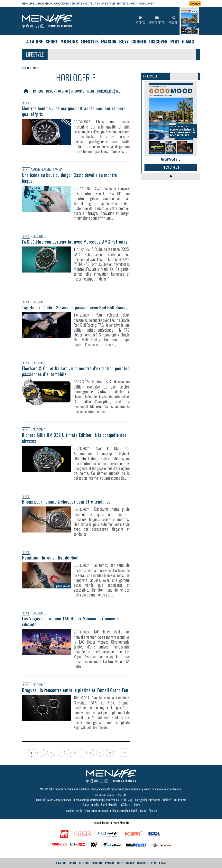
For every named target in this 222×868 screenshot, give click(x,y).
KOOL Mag (126, 800)
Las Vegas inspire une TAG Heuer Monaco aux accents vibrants (70, 621)
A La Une (35, 41)
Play (175, 41)
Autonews (66, 800)
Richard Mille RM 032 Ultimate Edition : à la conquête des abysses (74, 438)
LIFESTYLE (108, 4)
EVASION (123, 4)
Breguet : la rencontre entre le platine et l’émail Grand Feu (75, 690)
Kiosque (195, 4)
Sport (52, 41)
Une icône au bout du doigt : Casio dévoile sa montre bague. (69, 178)
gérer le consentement (96, 810)
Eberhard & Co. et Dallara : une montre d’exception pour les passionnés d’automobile (76, 371)
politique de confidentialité (123, 810)
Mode (91, 91)
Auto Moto (53, 800)
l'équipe (153, 810)
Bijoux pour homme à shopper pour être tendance (66, 502)
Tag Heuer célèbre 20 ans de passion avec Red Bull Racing (75, 307)
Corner (139, 41)
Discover (158, 41)
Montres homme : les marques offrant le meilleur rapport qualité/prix (74, 111)
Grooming (78, 91)
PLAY (135, 4)
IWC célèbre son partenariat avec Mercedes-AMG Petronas (75, 242)
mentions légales (74, 810)
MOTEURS (91, 4)
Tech (119, 91)
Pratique (37, 91)
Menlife (26, 68)
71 (110, 753)
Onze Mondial (80, 800)
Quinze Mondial (111, 800)
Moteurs (69, 41)
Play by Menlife (109, 804)
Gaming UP (140, 800)
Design (51, 91)
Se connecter (173, 4)
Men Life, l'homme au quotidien (45, 4)
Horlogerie (105, 91)
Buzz (124, 41)
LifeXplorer (124, 804)
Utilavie (136, 804)
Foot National (95, 800)
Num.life (95, 804)
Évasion (109, 41)
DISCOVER (147, 4)
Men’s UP (41, 800)
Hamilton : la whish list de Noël (50, 558)
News (26, 103)
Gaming (63, 91)
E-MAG (188, 41)
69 (90, 753)
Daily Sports (154, 800)
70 (100, 753)
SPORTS (77, 4)
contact (143, 810)
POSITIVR (167, 800)
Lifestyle (89, 41)
